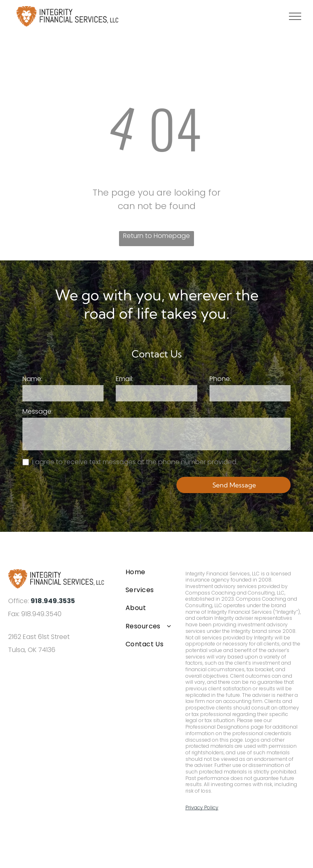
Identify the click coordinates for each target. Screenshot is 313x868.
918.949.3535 (53, 601)
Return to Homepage (156, 236)
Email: (125, 379)
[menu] (295, 16)
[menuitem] (149, 572)
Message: (37, 411)
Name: (32, 379)
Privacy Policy (202, 807)
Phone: (220, 379)
